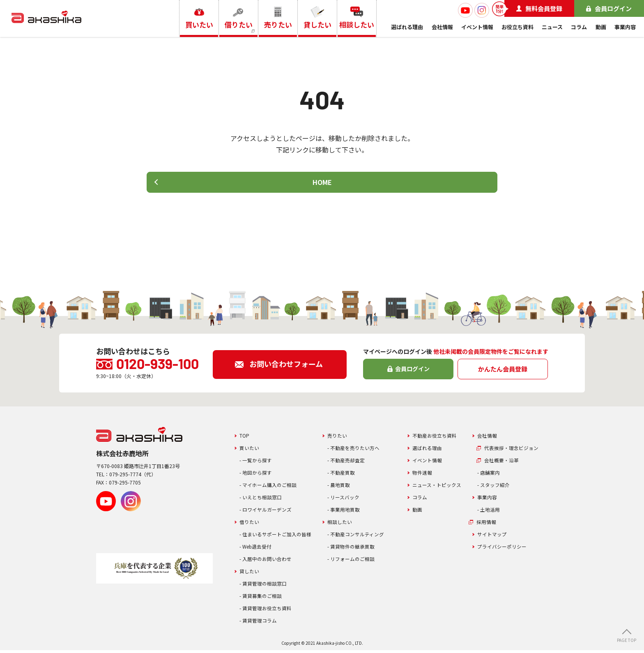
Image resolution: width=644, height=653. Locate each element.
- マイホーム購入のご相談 (270, 488)
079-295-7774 (125, 477)
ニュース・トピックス (439, 488)
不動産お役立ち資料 (436, 438)
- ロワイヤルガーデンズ (268, 512)
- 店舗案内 (490, 475)
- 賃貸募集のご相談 (262, 599)
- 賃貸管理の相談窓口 (265, 586)
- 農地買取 (340, 488)
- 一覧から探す (257, 463)
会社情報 (442, 27)
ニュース (552, 27)
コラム (579, 27)
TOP (245, 438)
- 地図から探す (257, 475)
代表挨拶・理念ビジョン (514, 451)
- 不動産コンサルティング (358, 537)
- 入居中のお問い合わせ (268, 562)
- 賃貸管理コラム (260, 623)
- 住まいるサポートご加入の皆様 (278, 537)
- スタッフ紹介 (495, 488)
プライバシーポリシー (504, 549)
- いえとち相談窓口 (262, 500)
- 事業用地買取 (345, 512)
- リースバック (345, 500)
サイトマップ (493, 537)
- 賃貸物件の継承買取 (353, 549)
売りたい (338, 438)
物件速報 (423, 475)
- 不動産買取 (342, 475)
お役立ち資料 (517, 27)
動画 (601, 27)
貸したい (250, 574)
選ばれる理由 (407, 27)
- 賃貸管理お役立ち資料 (268, 611)
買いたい (250, 451)
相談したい (341, 525)
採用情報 (488, 525)
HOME (322, 184)
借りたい (250, 525)
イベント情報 (477, 27)
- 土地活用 (490, 512)
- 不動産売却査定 (348, 463)
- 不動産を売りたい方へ (356, 451)
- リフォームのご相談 (353, 562)
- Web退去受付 (257, 549)
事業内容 (625, 27)
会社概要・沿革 (503, 463)
